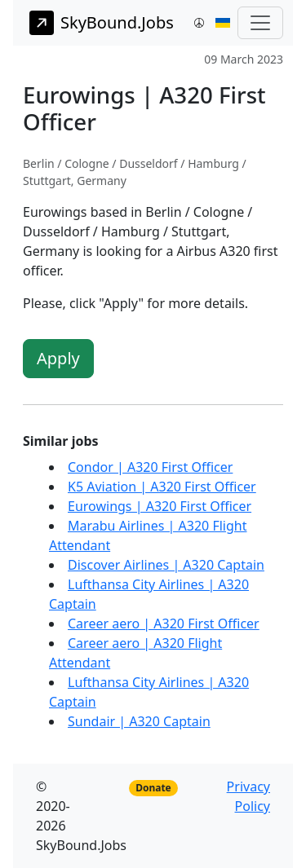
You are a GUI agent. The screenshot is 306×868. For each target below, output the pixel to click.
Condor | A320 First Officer (150, 467)
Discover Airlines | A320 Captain (166, 565)
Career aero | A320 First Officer (164, 623)
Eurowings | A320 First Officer (160, 506)
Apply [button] (58, 358)
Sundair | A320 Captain (139, 721)
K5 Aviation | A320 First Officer (162, 487)
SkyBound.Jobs (102, 23)
